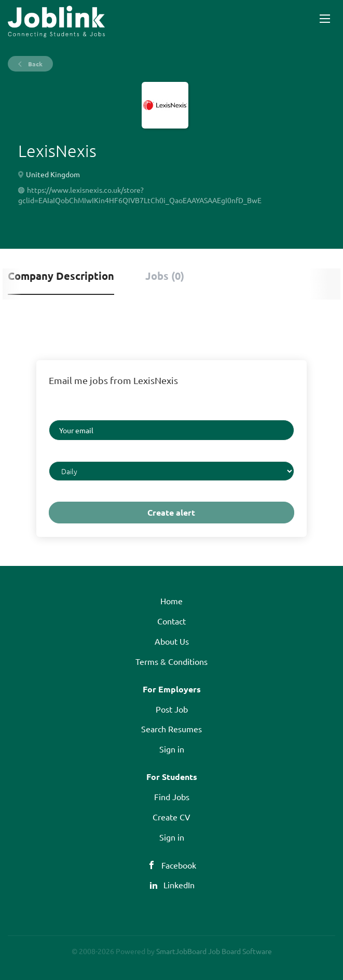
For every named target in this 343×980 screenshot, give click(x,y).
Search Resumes (171, 729)
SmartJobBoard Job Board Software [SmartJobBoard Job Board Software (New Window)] (214, 951)
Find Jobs (172, 797)
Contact (171, 621)
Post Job (172, 709)
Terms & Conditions (171, 661)
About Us (172, 641)
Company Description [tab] (61, 276)
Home (171, 601)
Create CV (171, 817)
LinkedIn (179, 885)
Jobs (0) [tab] (165, 276)
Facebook (179, 865)
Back (35, 64)
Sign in (172, 749)
